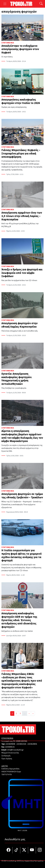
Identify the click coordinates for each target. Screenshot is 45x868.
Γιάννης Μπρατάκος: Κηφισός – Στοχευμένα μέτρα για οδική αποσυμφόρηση (21, 153)
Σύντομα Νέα (8, 43)
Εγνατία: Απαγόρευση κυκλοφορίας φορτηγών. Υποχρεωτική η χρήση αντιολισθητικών (17, 379)
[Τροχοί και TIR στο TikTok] (16, 850)
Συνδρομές (6, 756)
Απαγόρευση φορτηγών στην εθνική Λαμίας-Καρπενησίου (19, 325)
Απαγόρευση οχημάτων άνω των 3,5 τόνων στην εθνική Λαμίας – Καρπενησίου (22, 216)
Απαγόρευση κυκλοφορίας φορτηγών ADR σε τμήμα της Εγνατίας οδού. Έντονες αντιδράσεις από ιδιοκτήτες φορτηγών (19, 620)
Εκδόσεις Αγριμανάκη (10, 769)
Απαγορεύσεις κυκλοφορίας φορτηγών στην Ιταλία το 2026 (21, 101)
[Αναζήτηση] (41, 4)
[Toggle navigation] (5, 4)
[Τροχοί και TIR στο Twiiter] (24, 850)
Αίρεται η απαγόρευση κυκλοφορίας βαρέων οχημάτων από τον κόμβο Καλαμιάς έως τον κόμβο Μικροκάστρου (22, 436)
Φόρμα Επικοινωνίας (10, 753)
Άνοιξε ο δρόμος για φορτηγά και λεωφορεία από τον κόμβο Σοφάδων (22, 273)
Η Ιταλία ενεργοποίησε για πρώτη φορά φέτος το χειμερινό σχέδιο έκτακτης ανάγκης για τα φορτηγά (22, 555)
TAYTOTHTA (7, 775)
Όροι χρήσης (39, 861)
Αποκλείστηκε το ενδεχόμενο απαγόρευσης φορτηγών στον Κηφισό (20, 49)
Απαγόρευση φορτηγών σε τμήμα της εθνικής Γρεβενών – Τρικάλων (22, 496)
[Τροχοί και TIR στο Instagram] (40, 850)
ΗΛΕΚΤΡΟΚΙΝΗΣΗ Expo (11, 772)
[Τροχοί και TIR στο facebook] (9, 850)
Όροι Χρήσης (7, 759)
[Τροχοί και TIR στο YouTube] (32, 850)
